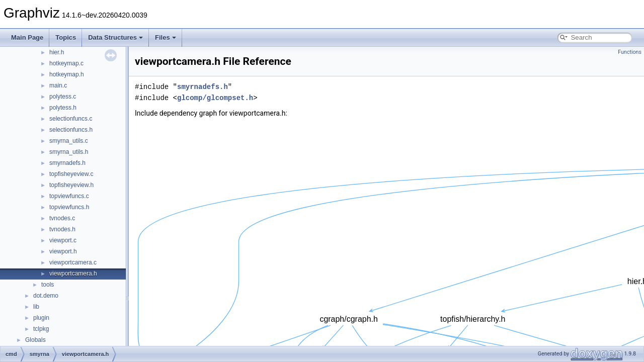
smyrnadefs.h (67, 163)
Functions (630, 52)
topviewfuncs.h (69, 207)
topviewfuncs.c (69, 196)
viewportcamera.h (73, 274)
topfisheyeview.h (71, 185)
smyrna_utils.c (69, 141)
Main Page (27, 37)
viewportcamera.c (73, 262)
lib (36, 307)
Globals (35, 340)
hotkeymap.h (67, 74)
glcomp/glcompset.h (215, 98)
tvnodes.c (62, 218)
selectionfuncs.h (71, 130)
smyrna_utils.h (69, 152)
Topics (66, 37)
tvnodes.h (62, 229)
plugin (41, 318)
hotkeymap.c (66, 63)
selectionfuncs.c (71, 119)
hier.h (57, 52)
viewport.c (63, 240)
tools (48, 285)
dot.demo (46, 296)
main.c (58, 85)
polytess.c (63, 97)
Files (166, 37)
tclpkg (41, 329)
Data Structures (115, 37)
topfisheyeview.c (71, 174)
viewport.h (63, 251)
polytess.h (63, 108)
